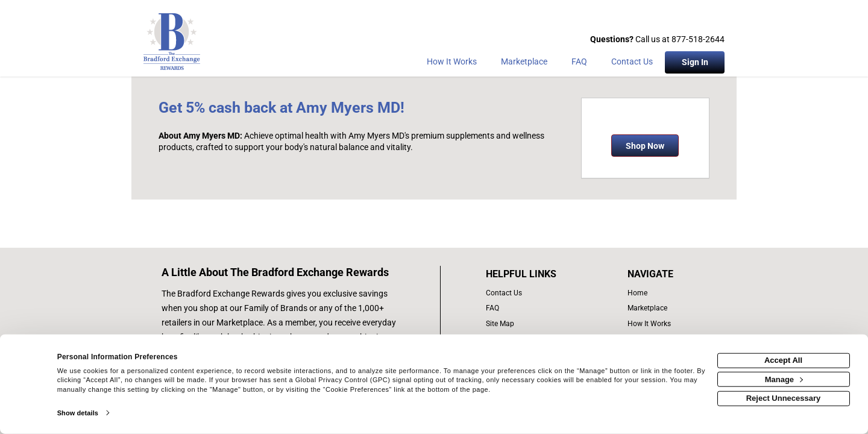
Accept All (783, 360)
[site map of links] (534, 324)
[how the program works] (653, 324)
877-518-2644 (698, 39)
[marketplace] (524, 64)
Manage (784, 379)
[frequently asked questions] (534, 308)
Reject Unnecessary (784, 398)
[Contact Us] (632, 64)
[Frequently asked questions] (579, 64)
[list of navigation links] (653, 293)
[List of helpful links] (534, 274)
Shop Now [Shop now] (645, 146)
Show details (78, 413)
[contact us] (534, 293)
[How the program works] (452, 64)
